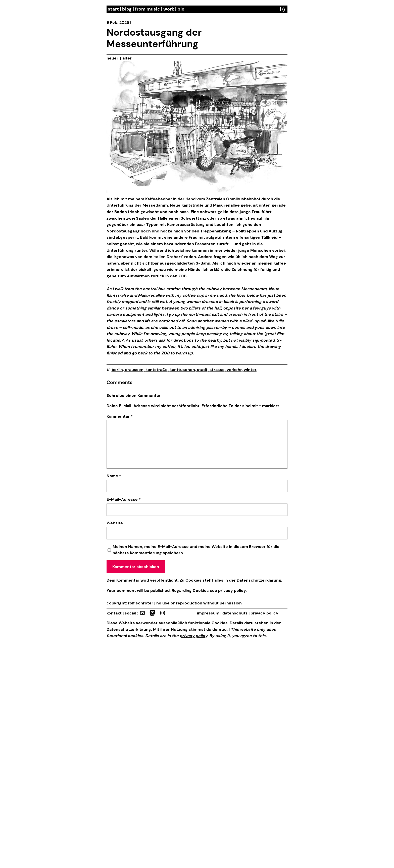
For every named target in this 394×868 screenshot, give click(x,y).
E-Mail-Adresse (124, 499)
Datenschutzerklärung (259, 580)
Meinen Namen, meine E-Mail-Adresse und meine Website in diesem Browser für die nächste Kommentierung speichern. (196, 550)
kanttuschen (182, 370)
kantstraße (157, 370)
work (169, 9)
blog (127, 9)
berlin (117, 370)
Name (114, 476)
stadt (202, 370)
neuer (112, 58)
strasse (217, 370)
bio (181, 9)
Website (115, 523)
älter (127, 58)
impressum (208, 613)
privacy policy (231, 591)
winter (250, 370)
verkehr (234, 370)
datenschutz (235, 613)
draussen (134, 370)
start (113, 9)
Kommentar (120, 416)
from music (147, 9)
